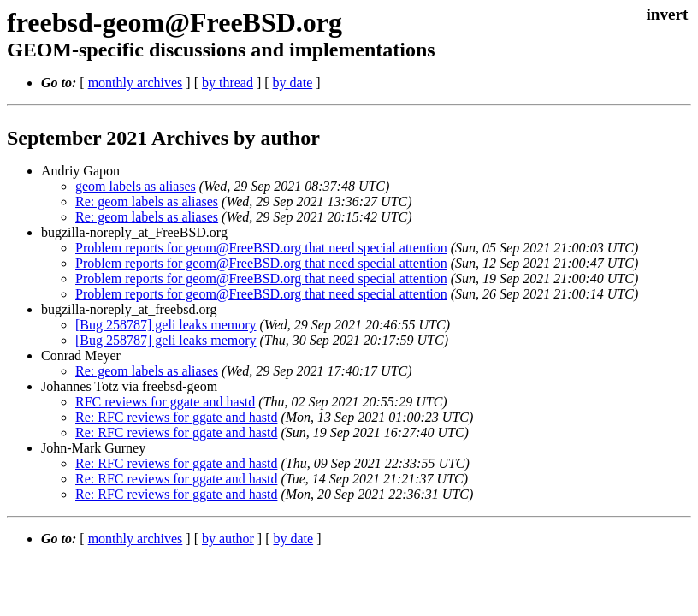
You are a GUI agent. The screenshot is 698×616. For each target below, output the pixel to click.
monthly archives (136, 83)
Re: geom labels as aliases (147, 201)
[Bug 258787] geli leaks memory (166, 325)
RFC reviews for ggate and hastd (165, 402)
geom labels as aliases (136, 186)
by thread (228, 83)
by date (293, 83)
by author (228, 539)
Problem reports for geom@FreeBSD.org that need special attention (261, 248)
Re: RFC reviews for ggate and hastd (176, 417)
